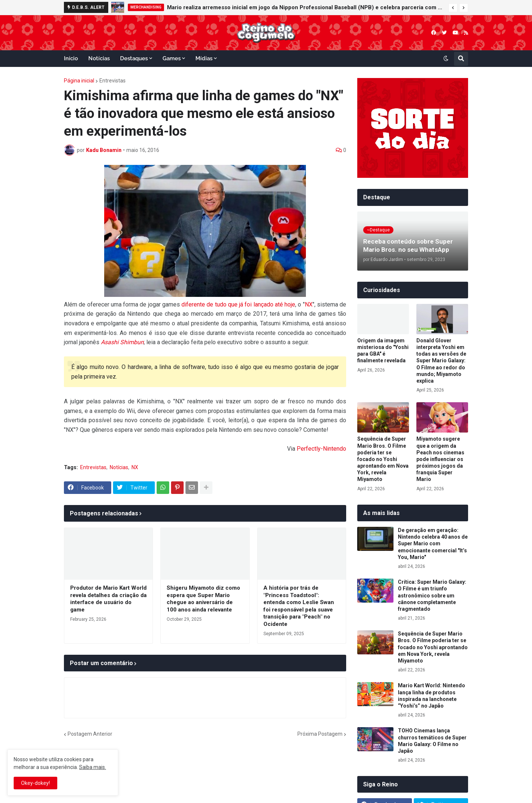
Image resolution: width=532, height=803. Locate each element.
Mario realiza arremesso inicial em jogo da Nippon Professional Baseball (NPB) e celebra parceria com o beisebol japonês (306, 7)
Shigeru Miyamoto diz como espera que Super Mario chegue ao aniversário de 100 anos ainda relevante (203, 599)
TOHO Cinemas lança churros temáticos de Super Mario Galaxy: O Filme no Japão (432, 741)
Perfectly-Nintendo (321, 449)
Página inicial (79, 81)
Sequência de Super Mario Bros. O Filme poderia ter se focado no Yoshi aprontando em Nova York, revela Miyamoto (383, 459)
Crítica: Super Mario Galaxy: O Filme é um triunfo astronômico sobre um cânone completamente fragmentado (432, 595)
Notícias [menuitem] (99, 58)
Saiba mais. (93, 767)
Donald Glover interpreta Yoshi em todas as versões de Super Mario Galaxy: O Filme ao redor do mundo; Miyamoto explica (441, 361)
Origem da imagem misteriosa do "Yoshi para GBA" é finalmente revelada (383, 351)
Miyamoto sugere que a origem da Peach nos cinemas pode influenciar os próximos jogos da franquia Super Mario (440, 459)
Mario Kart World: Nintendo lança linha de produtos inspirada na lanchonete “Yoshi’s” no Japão (432, 696)
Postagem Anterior (90, 734)
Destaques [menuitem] (134, 58)
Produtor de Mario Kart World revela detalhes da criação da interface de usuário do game (108, 599)
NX (309, 304)
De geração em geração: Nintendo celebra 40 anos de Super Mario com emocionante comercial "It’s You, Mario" (433, 544)
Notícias (119, 467)
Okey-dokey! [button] (35, 783)
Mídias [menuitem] (204, 58)
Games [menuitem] (172, 58)
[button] (453, 8)
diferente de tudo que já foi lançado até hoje (238, 304)
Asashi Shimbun (122, 342)
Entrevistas (112, 81)
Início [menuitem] (71, 58)
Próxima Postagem (320, 734)
